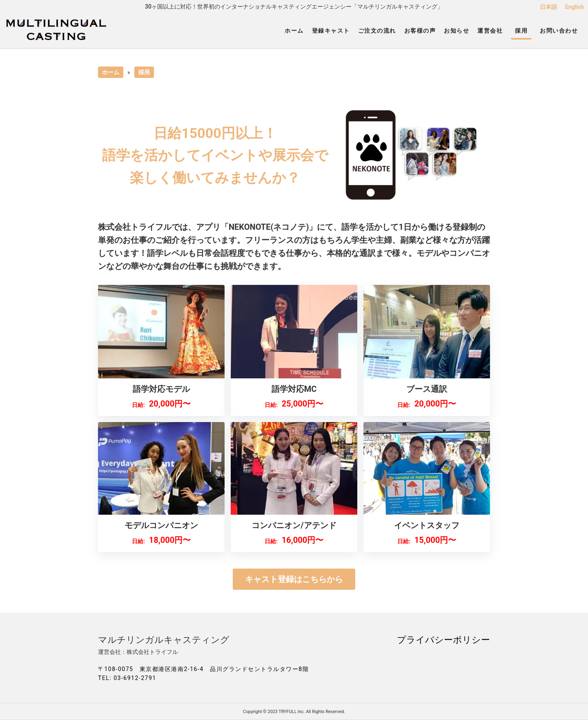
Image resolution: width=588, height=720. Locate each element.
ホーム (294, 31)
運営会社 (490, 31)
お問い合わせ (559, 31)
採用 (521, 31)
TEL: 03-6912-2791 (127, 678)
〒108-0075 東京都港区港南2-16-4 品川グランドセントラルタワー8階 (203, 669)
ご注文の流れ (377, 31)
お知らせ (457, 31)
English (575, 7)
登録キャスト (331, 31)
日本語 (548, 7)
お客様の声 (420, 31)
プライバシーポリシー (443, 640)
